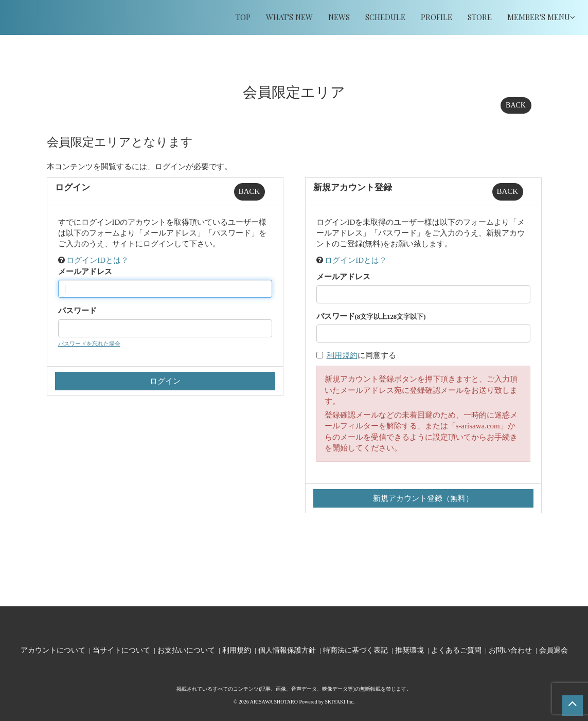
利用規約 (342, 355)
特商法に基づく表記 (355, 650)
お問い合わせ (510, 650)
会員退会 (554, 650)
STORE (480, 17)
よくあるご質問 (456, 650)
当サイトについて (121, 650)
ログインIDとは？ (97, 260)
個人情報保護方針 (287, 650)
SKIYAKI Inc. (340, 702)
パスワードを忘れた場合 (89, 344)
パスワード (77, 311)
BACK (516, 105)
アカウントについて (53, 650)
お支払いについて (186, 650)
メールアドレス (85, 272)
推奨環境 (409, 650)
